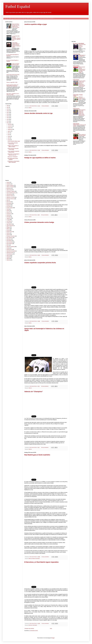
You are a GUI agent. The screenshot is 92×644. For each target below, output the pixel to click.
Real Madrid (38, 558)
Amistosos (9, 184)
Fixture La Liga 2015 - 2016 (12, 82)
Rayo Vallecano (10, 238)
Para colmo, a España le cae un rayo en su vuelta (13, 94)
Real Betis (8, 239)
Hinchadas (9, 217)
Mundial (8, 230)
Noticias (30, 108)
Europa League (10, 208)
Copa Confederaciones (11, 193)
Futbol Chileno (76, 66)
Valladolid (8, 257)
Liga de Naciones (10, 226)
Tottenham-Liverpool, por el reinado (82, 98)
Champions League (10, 191)
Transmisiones (9, 254)
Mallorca (8, 229)
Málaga (8, 227)
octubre (9, 128)
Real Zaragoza (9, 244)
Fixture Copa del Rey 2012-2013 (46, 18)
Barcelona (30, 625)
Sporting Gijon (9, 250)
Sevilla (8, 248)
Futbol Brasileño (77, 54)
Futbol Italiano (76, 80)
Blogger (53, 638)
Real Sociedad (9, 242)
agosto (9, 131)
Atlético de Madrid (32, 558)
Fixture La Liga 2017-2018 (19, 18)
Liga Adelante (9, 224)
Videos (10, 18)
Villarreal (8, 260)
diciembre (10, 124)
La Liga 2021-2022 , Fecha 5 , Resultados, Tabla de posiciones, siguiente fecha (16, 38)
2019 (8, 109)
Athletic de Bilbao (10, 185)
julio (9, 133)
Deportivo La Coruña (11, 197)
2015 (8, 116)
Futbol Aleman (76, 124)
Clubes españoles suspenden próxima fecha (40, 263)
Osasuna (8, 235)
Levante (8, 223)
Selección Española (10, 247)
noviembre (10, 126)
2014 (8, 118)
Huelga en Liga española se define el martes (40, 158)
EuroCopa (8, 206)
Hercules (8, 215)
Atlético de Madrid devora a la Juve (16, 64)
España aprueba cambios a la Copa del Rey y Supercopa (12, 85)
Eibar (8, 200)
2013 (8, 119)
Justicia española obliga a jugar (36, 24)
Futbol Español (18, 6)
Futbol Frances (76, 109)
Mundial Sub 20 (10, 232)
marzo (9, 140)
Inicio (5, 18)
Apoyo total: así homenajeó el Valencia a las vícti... (13, 154)
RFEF (8, 245)
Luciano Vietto (76, 133)
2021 (8, 107)
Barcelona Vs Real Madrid (79, 43)
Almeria (8, 182)
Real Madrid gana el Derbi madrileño (37, 455)
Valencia (30, 388)
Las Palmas (9, 221)
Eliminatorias (9, 203)
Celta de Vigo (9, 190)
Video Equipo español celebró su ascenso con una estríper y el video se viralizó (16, 45)
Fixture (8, 209)
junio (9, 135)
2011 (8, 123)
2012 (8, 121)
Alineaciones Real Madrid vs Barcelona (82, 46)
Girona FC (9, 212)
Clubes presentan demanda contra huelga (39, 222)
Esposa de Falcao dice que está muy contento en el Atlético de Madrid (16, 26)
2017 (8, 112)
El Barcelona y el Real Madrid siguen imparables (41, 562)
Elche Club (9, 202)
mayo (9, 136)
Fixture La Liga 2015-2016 (32, 18)
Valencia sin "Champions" (34, 392)
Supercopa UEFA (10, 253)
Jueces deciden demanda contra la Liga (38, 113)
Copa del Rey (9, 194)
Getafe (8, 211)
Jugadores (9, 218)
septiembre (10, 129)
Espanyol (8, 205)
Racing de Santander (11, 236)
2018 (8, 111)
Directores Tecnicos (10, 199)
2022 (8, 106)
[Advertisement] (46, 36)
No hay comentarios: (45, 106)
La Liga (8, 220)
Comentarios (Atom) (34, 631)
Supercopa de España (11, 251)
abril (9, 138)
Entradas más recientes (29, 628)
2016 (8, 114)
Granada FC (9, 214)
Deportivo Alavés (10, 196)
